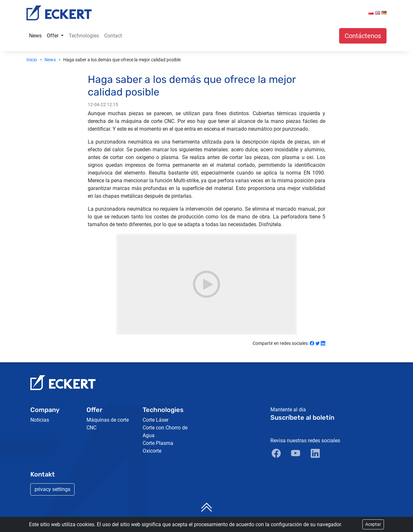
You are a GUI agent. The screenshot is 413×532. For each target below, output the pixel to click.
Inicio (32, 60)
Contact (113, 36)
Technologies (84, 36)
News (35, 36)
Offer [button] (53, 36)
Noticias (40, 420)
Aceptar (373, 524)
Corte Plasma (158, 443)
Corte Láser (156, 420)
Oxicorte (152, 451)
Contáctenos (363, 36)
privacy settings (52, 489)
